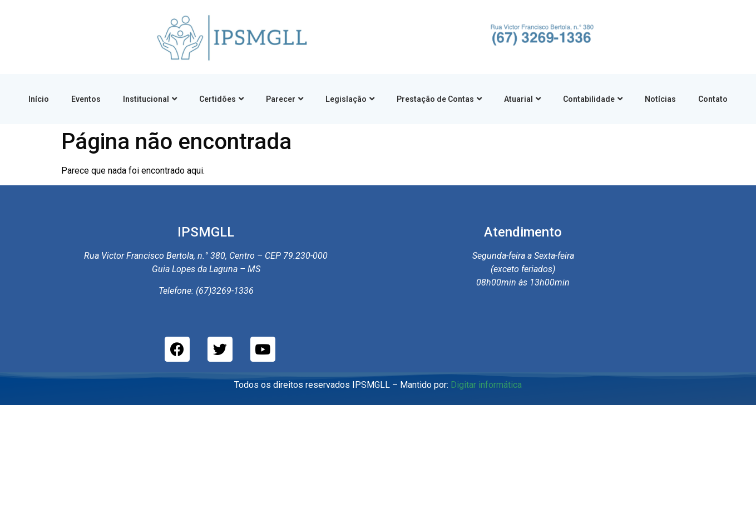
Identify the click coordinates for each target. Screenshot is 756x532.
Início (39, 99)
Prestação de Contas (439, 99)
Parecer (285, 99)
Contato (713, 99)
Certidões (221, 99)
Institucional (150, 99)
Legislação (350, 99)
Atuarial (522, 99)
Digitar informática (486, 385)
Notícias (660, 99)
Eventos (86, 99)
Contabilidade (593, 99)
